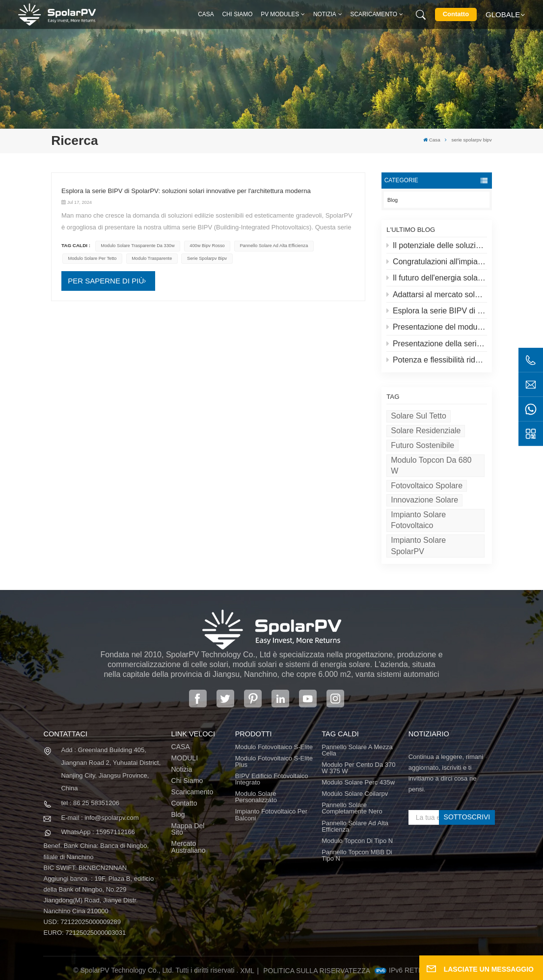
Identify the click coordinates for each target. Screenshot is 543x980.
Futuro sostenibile (422, 445)
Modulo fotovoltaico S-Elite (274, 747)
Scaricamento (374, 14)
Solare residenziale (426, 431)
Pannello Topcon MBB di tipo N (357, 855)
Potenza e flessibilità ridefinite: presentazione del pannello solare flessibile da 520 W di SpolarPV (437, 360)
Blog (393, 200)
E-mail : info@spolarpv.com (100, 818)
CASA (181, 747)
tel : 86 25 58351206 (90, 803)
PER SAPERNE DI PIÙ (106, 281)
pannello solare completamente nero (352, 808)
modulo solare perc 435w (358, 782)
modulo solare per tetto (93, 258)
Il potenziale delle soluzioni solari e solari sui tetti (437, 245)
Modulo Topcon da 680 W (431, 465)
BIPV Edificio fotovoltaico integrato (272, 779)
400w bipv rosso (207, 246)
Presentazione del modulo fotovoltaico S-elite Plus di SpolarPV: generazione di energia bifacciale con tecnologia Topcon (437, 327)
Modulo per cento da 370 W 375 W (358, 768)
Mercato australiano (189, 847)
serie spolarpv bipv (207, 258)
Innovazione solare (424, 500)
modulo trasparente (152, 258)
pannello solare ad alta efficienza (274, 246)
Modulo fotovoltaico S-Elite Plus (274, 761)
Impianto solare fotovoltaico (418, 520)
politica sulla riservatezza (317, 971)
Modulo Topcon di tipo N (357, 841)
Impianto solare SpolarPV (418, 546)
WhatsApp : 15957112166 (98, 832)
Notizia (325, 14)
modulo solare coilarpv (355, 794)
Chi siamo (237, 14)
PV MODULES (280, 14)
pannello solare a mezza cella (357, 750)
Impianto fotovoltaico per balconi (271, 814)
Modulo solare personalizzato (256, 797)
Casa (206, 14)
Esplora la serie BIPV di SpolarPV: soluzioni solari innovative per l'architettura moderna (437, 311)
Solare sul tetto (419, 416)
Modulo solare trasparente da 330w (137, 246)
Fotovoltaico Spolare (427, 486)
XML (247, 971)
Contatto (456, 14)
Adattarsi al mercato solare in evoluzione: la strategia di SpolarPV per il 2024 (437, 294)
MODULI (185, 758)
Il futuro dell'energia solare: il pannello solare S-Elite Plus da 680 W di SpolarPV (437, 278)
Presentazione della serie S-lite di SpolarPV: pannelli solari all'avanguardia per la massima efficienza (437, 344)
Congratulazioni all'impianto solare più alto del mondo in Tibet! (437, 262)
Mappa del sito (188, 829)
